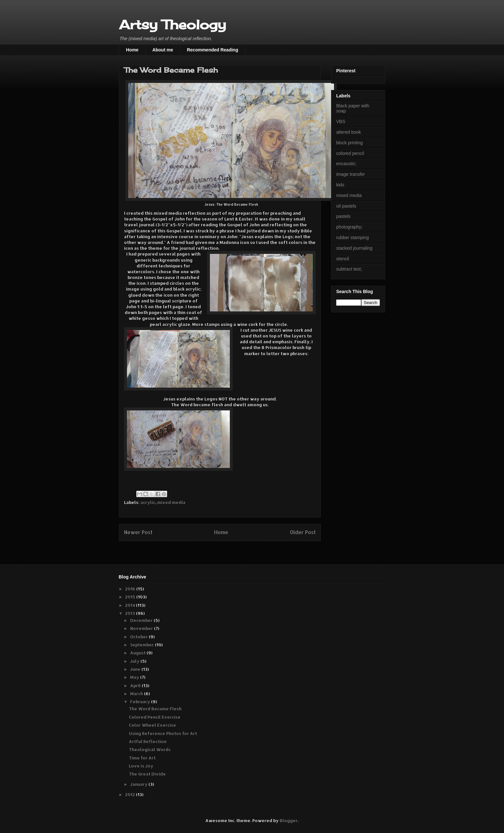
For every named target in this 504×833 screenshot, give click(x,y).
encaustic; (346, 164)
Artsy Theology (172, 25)
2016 (131, 589)
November (142, 628)
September (143, 645)
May (135, 677)
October (139, 637)
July (135, 661)
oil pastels (346, 206)
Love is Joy (141, 766)
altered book (349, 132)
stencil (343, 259)
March (137, 694)
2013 (130, 613)
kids (340, 185)
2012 (130, 794)
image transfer (351, 174)
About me (163, 50)
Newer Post (138, 532)
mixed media (171, 502)
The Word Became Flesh (155, 709)
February (141, 702)
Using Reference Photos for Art (163, 733)
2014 (130, 605)
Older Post (303, 532)
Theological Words (150, 749)
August (138, 653)
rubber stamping (352, 237)
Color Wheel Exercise (153, 725)
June (136, 669)
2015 (131, 597)
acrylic (148, 502)
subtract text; (349, 269)
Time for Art (142, 758)
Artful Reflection (148, 741)
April (136, 685)
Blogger (289, 820)
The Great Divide (147, 774)
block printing (350, 143)
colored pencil (350, 153)
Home (132, 50)
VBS (341, 121)
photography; (349, 227)
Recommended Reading (212, 50)
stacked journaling (354, 248)
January (139, 784)
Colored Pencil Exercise (155, 717)
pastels (343, 216)
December (142, 620)
